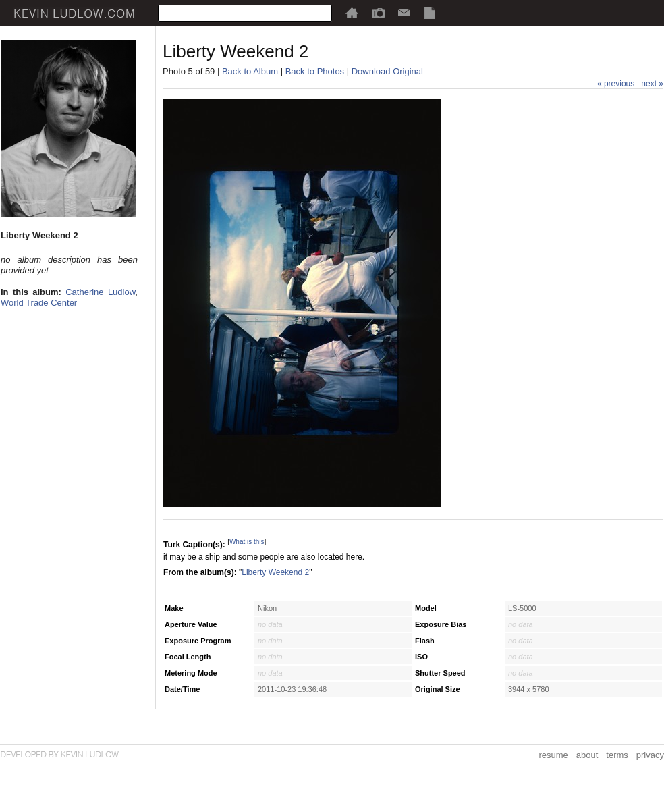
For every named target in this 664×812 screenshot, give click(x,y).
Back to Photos (315, 71)
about (587, 755)
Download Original (387, 71)
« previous (616, 84)
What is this (247, 542)
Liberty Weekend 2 (275, 572)
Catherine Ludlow (100, 292)
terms (617, 755)
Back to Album (250, 71)
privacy (650, 755)
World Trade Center (39, 303)
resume (553, 755)
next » (652, 84)
